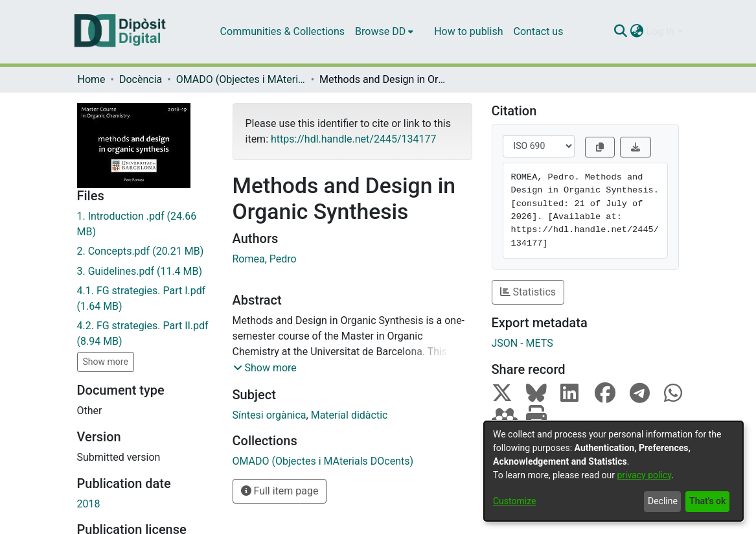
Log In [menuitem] (661, 31)
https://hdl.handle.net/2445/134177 (353, 139)
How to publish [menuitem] (468, 31)
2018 (89, 504)
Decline (663, 501)
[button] (265, 368)
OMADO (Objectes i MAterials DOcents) (241, 79)
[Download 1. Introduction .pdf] (145, 224)
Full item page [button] (280, 491)
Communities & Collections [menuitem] (282, 31)
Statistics (528, 292)
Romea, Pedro (265, 259)
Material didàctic (349, 415)
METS (540, 343)
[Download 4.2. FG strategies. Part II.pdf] (145, 334)
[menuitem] (384, 32)
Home (92, 79)
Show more (106, 362)
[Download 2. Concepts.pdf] (145, 251)
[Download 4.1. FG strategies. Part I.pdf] (145, 299)
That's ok (707, 501)
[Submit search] (621, 32)
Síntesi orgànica (269, 415)
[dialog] (613, 471)
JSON (505, 343)
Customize (514, 501)
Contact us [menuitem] (538, 31)
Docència (141, 79)
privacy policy (644, 475)
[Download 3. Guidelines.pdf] (145, 272)
